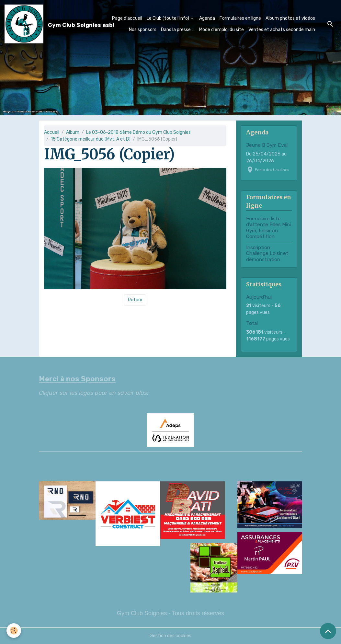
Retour (135, 300)
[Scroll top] (328, 631)
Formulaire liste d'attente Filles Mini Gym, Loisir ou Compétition (268, 228)
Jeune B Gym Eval (267, 145)
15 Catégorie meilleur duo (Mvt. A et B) (91, 139)
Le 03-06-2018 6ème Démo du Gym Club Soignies (138, 132)
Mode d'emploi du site (222, 30)
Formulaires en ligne (240, 18)
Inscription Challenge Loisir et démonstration (267, 253)
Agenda (207, 18)
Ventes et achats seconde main (282, 30)
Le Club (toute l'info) (168, 18)
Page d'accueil (127, 18)
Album (73, 132)
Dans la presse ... (178, 30)
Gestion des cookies (170, 636)
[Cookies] (14, 631)
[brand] (41, 24)
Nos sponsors (143, 30)
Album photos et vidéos (290, 18)
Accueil (52, 132)
